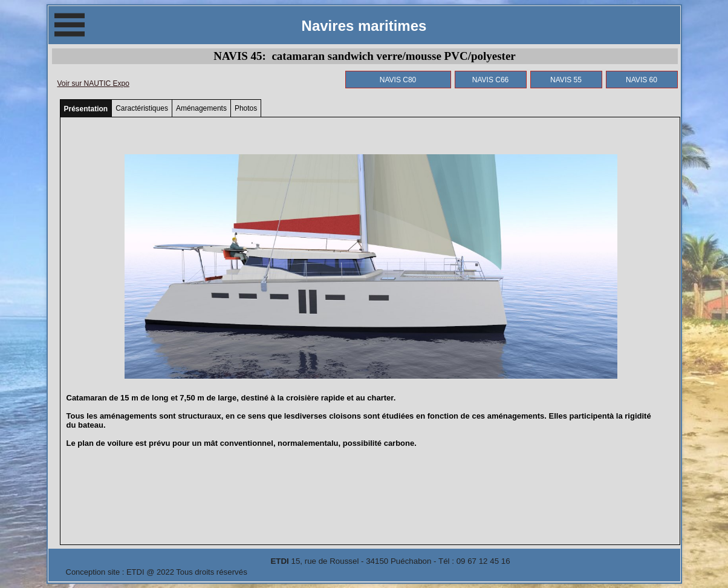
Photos (246, 108)
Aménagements (201, 108)
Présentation (86, 109)
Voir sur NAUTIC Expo (93, 83)
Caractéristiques (142, 108)
